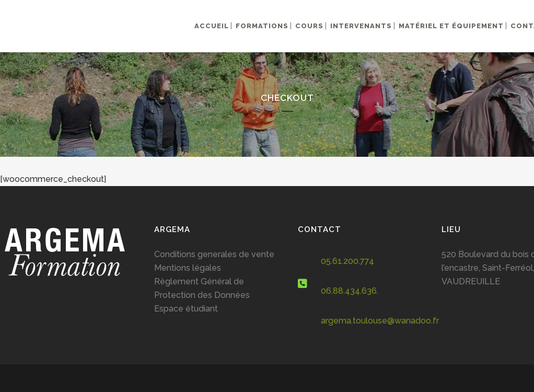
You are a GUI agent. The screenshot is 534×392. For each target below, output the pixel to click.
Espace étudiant (186, 309)
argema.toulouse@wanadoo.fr (380, 321)
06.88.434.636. (350, 291)
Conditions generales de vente (214, 254)
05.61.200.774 (347, 261)
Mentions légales (188, 268)
